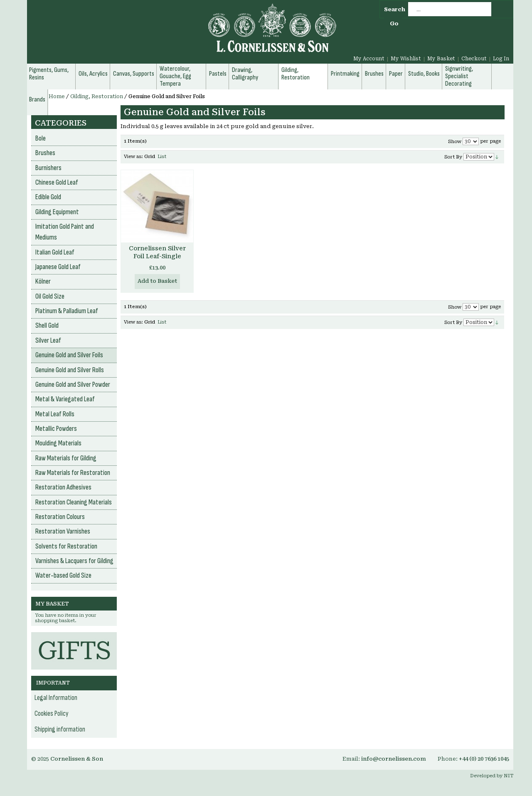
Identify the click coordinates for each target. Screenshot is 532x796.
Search (395, 9)
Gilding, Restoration (97, 96)
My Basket (441, 59)
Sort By (453, 157)
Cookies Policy (52, 714)
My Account (369, 59)
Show (455, 142)
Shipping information (60, 729)
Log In (501, 59)
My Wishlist (406, 59)
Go (394, 23)
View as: (133, 157)
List (162, 157)
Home (57, 96)
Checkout (474, 59)
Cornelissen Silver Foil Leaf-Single (157, 252)
